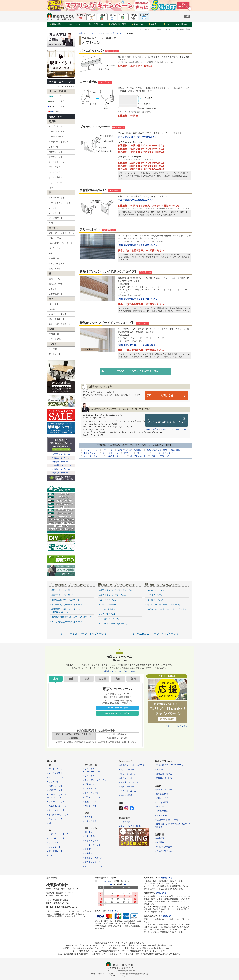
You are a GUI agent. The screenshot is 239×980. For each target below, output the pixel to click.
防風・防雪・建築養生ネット (62, 324)
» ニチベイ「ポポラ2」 (109, 605)
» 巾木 (50, 855)
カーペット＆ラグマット (60, 203)
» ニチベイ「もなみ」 (109, 600)
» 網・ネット (89, 832)
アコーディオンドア (160, 456)
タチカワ (56, 106)
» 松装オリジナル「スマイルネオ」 (114, 595)
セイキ (55, 112)
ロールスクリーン (57, 162)
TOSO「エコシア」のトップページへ (130, 371)
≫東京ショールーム (61, 454)
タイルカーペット (57, 198)
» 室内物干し (89, 817)
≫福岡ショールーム (61, 473)
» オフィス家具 (90, 821)
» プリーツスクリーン (57, 802)
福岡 (133, 679)
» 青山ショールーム (128, 774)
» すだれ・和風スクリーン (59, 815)
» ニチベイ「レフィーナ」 (157, 595)
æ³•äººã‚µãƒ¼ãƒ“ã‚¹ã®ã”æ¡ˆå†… (167, 420)
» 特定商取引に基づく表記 (166, 820)
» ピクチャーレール (92, 797)
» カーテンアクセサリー (58, 773)
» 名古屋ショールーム (128, 782)
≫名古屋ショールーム (61, 465)
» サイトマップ (161, 807)
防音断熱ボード (56, 294)
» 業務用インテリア (92, 862)
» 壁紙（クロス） (91, 802)
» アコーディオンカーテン (95, 780)
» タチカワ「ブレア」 (155, 600)
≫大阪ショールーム (61, 469)
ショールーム (74, 24)
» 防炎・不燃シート (92, 836)
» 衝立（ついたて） (92, 793)
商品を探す (56, 24)
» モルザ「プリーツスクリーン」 (113, 624)
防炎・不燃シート (57, 319)
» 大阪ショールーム (128, 787)
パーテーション (56, 248)
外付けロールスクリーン (163, 453)
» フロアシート (54, 847)
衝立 (51, 253)
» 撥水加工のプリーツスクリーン (65, 600)
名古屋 (102, 679)
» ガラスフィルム (55, 819)
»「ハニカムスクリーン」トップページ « (155, 634)
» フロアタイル (54, 843)
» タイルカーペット (56, 838)
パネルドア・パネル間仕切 (61, 243)
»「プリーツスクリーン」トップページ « (84, 634)
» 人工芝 (87, 849)
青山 (71, 679)
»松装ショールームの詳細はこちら (120, 671)
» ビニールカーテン (92, 776)
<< (111, 885)
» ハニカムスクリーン (57, 806)
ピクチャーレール (57, 289)
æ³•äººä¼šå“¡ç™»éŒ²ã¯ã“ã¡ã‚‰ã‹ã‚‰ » (167, 430)
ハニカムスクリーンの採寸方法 (62, 87)
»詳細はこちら (161, 893)
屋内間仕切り (55, 334)
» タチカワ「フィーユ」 (110, 619)
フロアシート (55, 213)
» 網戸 (50, 823)
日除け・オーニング (58, 314)
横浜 (87, 679)
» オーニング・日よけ (93, 845)
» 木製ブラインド (55, 786)
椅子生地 (53, 349)
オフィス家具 (55, 339)
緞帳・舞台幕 (55, 269)
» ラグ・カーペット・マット (60, 834)
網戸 (51, 188)
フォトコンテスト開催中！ (176, 24)
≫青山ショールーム (61, 458)
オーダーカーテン (57, 126)
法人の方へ (137, 24)
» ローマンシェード (56, 810)
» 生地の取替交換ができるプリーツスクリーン (71, 617)
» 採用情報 (159, 842)
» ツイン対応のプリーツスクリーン (66, 622)
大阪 (118, 679)
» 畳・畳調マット (55, 851)
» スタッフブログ (162, 815)
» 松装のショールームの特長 (131, 765)
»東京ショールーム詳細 (117, 708)
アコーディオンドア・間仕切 (62, 233)
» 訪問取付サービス (163, 778)
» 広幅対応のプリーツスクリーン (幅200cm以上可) (65, 611)
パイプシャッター (57, 264)
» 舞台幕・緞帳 (90, 806)
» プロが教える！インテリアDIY (169, 765)
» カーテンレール (55, 777)
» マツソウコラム (162, 770)
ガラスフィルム (56, 183)
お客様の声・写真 (117, 24)
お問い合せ (167, 396)
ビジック (128, 453)
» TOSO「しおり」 (107, 609)
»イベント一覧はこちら (177, 726)
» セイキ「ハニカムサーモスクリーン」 (163, 605)
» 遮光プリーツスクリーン (62, 590)
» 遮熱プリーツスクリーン (62, 595)
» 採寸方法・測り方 (163, 774)
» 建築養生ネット (91, 841)
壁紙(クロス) (54, 279)
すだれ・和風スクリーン (60, 177)
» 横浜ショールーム (128, 778)
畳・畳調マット (56, 218)
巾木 (51, 223)
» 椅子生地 (88, 853)
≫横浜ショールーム (61, 462)
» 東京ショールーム (128, 770)
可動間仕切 (54, 258)
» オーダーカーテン (56, 769)
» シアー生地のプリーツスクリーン (66, 605)
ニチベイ (56, 101)
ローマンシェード (57, 131)
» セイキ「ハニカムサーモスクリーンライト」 (166, 609)
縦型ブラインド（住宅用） (130, 451)
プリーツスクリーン (58, 167)
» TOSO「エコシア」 (155, 590)
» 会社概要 (159, 838)
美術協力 (153, 24)
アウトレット (55, 354)
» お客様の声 (125, 822)
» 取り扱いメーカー (163, 847)
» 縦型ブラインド (55, 790)
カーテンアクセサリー (59, 142)
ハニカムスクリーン (60, 82)
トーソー (56, 96)
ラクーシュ (142, 453)
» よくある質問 (161, 802)
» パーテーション (91, 789)
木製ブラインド (56, 152)
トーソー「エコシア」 (114, 33)
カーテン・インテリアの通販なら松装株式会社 (120, 971)
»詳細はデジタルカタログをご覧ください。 (139, 245)
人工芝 (52, 309)
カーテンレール (56, 136)
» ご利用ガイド (161, 798)
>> (125, 885)
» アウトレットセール (93, 866)
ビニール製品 (55, 238)
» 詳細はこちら (112, 911)
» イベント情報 (126, 795)
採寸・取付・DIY (95, 24)
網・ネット (54, 304)
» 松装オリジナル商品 (93, 858)
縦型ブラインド (56, 157)
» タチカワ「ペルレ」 (109, 614)
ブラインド (54, 147)
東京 (56, 679)
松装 (81, 33)
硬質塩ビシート (56, 284)
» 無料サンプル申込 (163, 790)
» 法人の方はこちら (163, 851)
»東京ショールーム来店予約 (117, 713)
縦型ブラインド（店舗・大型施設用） (164, 451)
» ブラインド (53, 782)
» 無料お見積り (161, 794)
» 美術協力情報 (161, 811)
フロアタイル (55, 208)
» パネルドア (89, 784)
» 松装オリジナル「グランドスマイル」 (116, 590)
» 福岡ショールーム (128, 791)
